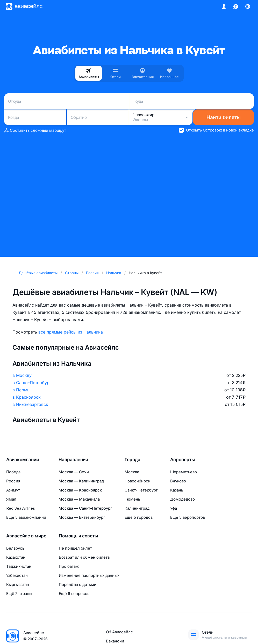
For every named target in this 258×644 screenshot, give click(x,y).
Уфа (174, 508)
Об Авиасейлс (119, 632)
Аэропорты (182, 460)
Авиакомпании (23, 460)
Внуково (178, 481)
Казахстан (16, 557)
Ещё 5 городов (139, 517)
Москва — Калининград (81, 481)
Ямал (11, 499)
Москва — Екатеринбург (82, 517)
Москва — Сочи (74, 472)
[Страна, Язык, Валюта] (248, 6)
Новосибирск (137, 481)
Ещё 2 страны (19, 594)
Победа (13, 472)
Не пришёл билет (75, 548)
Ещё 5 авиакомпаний (26, 517)
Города (132, 460)
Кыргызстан (18, 584)
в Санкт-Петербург (32, 383)
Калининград (137, 508)
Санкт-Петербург (141, 490)
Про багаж (69, 566)
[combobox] (66, 101)
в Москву (22, 375)
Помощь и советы (78, 536)
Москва (132, 472)
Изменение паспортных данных (89, 575)
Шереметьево (184, 472)
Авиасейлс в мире (26, 536)
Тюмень (132, 499)
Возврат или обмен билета (84, 557)
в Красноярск (27, 397)
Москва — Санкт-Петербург (85, 508)
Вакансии (115, 641)
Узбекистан (17, 575)
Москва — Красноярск (80, 490)
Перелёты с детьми (78, 584)
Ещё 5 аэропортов (188, 517)
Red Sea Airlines (21, 508)
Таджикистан (19, 566)
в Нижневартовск (30, 404)
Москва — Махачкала (79, 499)
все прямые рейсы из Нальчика (71, 332)
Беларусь (15, 548)
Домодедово (182, 499)
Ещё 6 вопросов (74, 594)
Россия (13, 481)
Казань (177, 490)
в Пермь (21, 390)
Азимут (13, 490)
